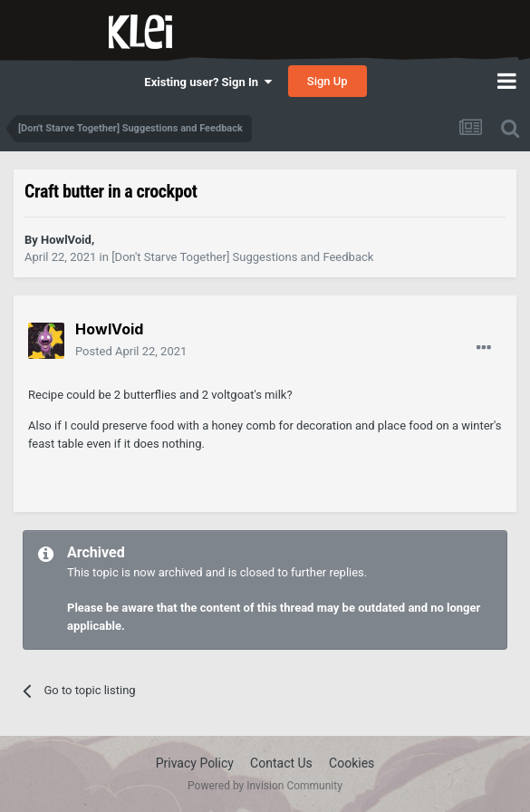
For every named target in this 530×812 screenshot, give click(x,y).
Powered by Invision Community (265, 786)
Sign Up (328, 81)
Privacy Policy (195, 763)
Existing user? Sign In (207, 82)
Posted (131, 351)
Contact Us (281, 763)
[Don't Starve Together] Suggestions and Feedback (242, 257)
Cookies (352, 763)
